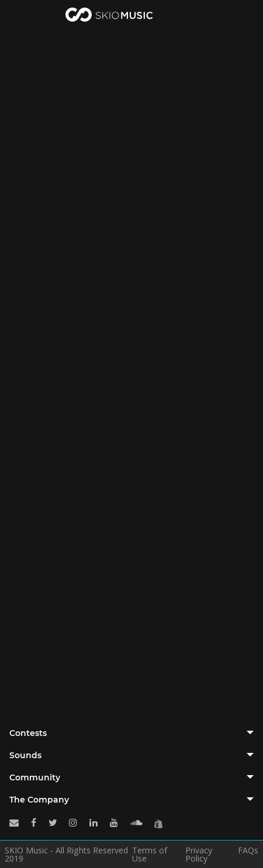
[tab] (131, 733)
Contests (28, 733)
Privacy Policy (199, 855)
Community (35, 777)
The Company (39, 800)
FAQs (248, 851)
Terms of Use (150, 855)
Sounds (25, 755)
